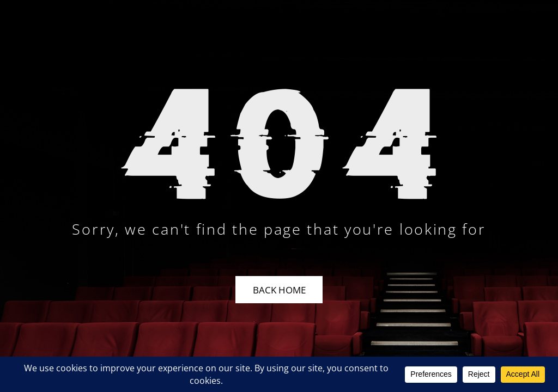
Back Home (279, 290)
